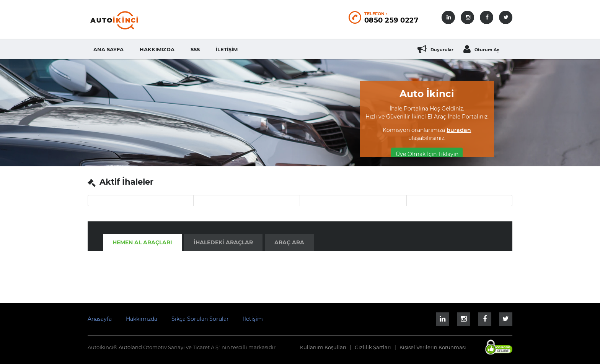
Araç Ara (289, 242)
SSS (195, 49)
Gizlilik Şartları (373, 347)
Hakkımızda (157, 49)
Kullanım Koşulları (323, 347)
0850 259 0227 (391, 20)
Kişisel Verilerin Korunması (433, 347)
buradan (459, 130)
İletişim (227, 49)
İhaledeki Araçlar (223, 242)
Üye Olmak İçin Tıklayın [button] (427, 154)
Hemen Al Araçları (142, 242)
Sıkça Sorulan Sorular (200, 319)
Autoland (131, 347)
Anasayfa (100, 319)
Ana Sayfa (108, 49)
